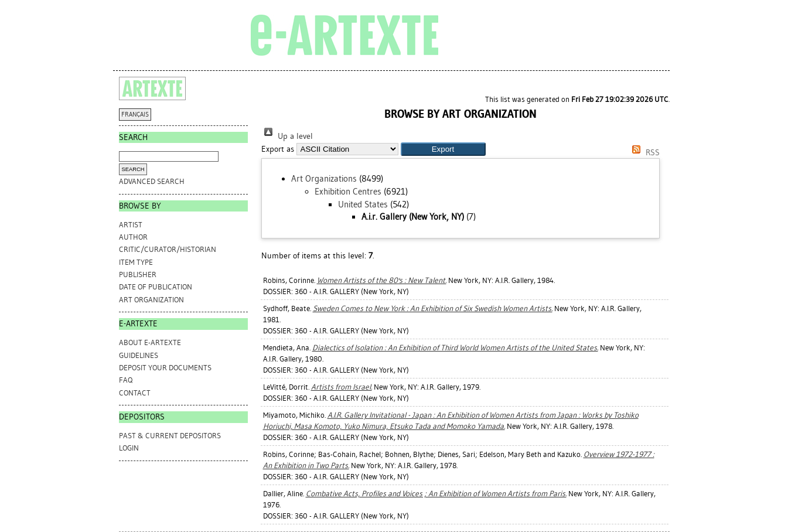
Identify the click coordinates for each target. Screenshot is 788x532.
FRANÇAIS (135, 115)
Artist (131, 225)
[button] (443, 149)
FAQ (126, 380)
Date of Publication (156, 287)
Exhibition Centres (348, 192)
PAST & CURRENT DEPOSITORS (170, 436)
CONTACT (135, 393)
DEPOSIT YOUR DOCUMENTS (165, 368)
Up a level (287, 136)
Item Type (136, 262)
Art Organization (151, 300)
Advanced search (152, 181)
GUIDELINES (139, 355)
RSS (644, 153)
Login (129, 448)
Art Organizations (324, 179)
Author (133, 237)
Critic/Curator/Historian (168, 249)
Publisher (138, 274)
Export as (278, 149)
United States (363, 204)
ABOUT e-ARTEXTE (150, 342)
